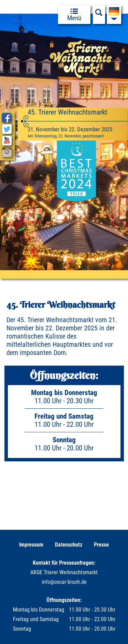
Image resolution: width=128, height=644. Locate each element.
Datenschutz (69, 545)
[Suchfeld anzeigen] (99, 14)
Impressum (31, 545)
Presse (101, 545)
